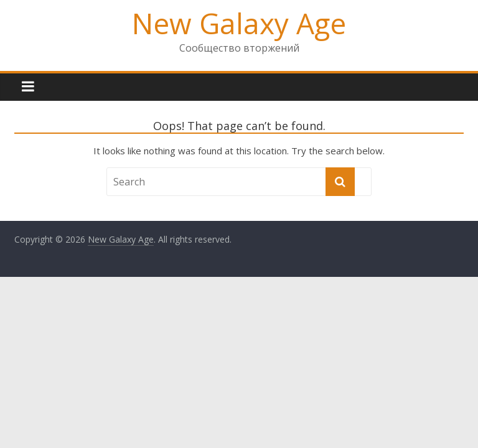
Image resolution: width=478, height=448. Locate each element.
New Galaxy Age (239, 23)
